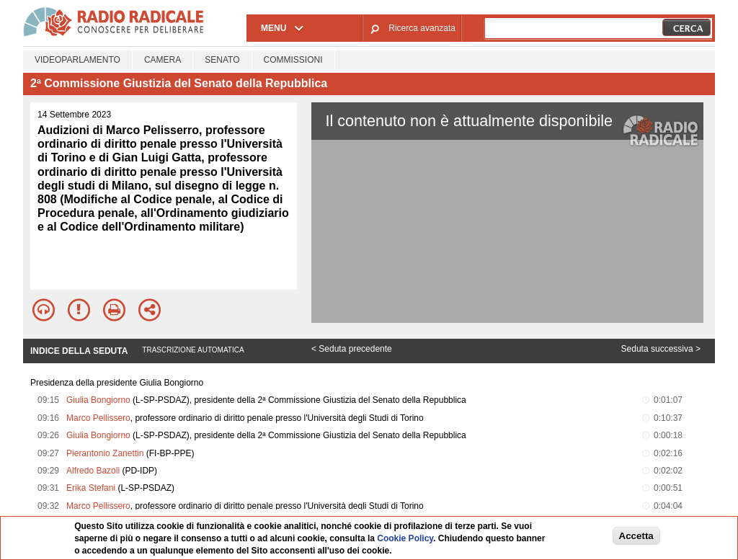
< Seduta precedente (352, 349)
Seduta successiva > (661, 349)
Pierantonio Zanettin (105, 453)
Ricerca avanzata (422, 28)
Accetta (636, 536)
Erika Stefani (91, 488)
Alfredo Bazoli (93, 471)
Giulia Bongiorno (98, 400)
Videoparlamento (77, 60)
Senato (222, 60)
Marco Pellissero (98, 418)
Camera (163, 60)
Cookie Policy (405, 538)
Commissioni (293, 60)
